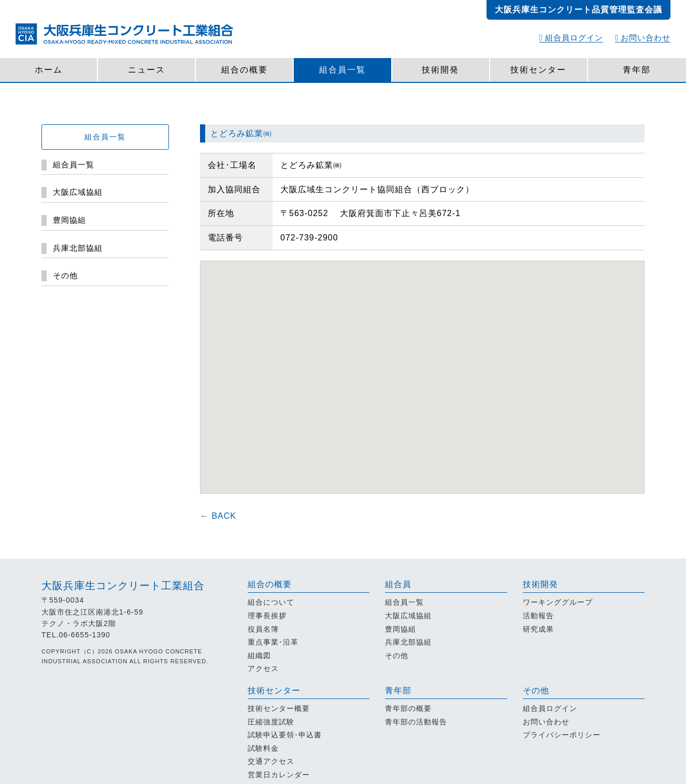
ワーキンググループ (558, 602)
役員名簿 (263, 629)
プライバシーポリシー (562, 735)
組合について (271, 602)
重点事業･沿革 (273, 642)
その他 (397, 655)
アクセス (263, 668)
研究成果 (538, 629)
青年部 (637, 70)
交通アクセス (271, 761)
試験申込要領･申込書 (285, 735)
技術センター (538, 70)
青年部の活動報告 (416, 722)
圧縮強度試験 (271, 722)
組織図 (259, 655)
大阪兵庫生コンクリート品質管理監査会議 (578, 10)
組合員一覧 (342, 70)
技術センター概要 (279, 708)
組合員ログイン (571, 38)
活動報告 (538, 616)
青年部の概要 (408, 708)
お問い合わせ (643, 38)
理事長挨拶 (267, 616)
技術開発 (440, 70)
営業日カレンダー (279, 775)
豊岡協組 (401, 629)
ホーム (49, 70)
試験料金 (263, 748)
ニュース (147, 70)
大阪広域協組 (408, 616)
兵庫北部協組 (408, 642)
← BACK (218, 516)
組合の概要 (245, 70)
